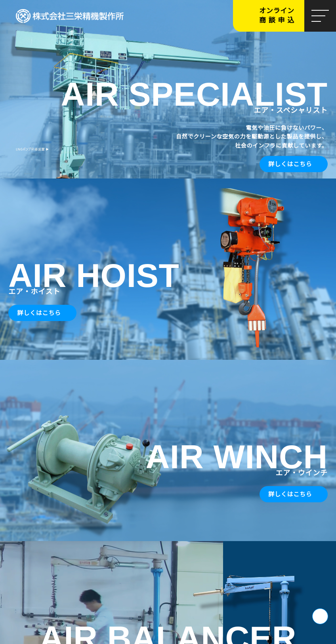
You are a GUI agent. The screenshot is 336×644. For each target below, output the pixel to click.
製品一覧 (249, 213)
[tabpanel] (168, 91)
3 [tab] (168, 171)
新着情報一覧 (295, 385)
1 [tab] (152, 171)
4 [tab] (176, 171)
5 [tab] (184, 171)
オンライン (282, 16)
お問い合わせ (29, 456)
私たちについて (86, 213)
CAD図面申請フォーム (267, 456)
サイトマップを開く (168, 629)
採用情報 (181, 513)
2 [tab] (160, 171)
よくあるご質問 (280, 513)
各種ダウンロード (149, 456)
